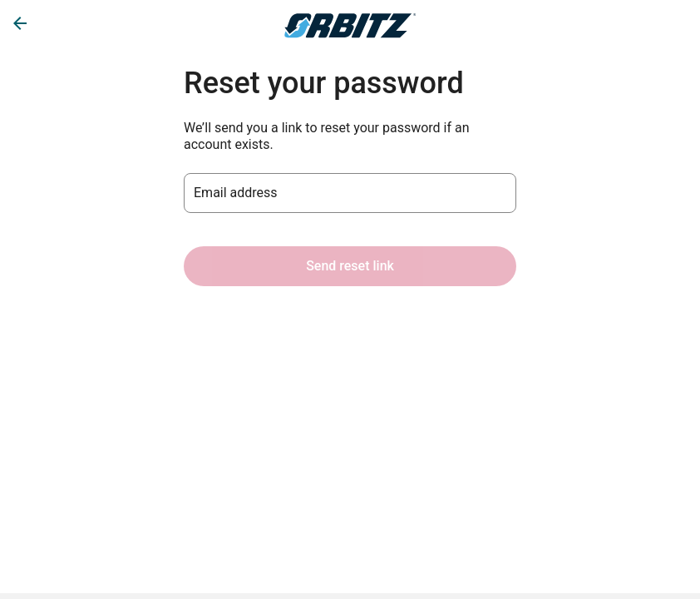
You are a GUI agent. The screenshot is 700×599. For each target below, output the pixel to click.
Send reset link (350, 266)
